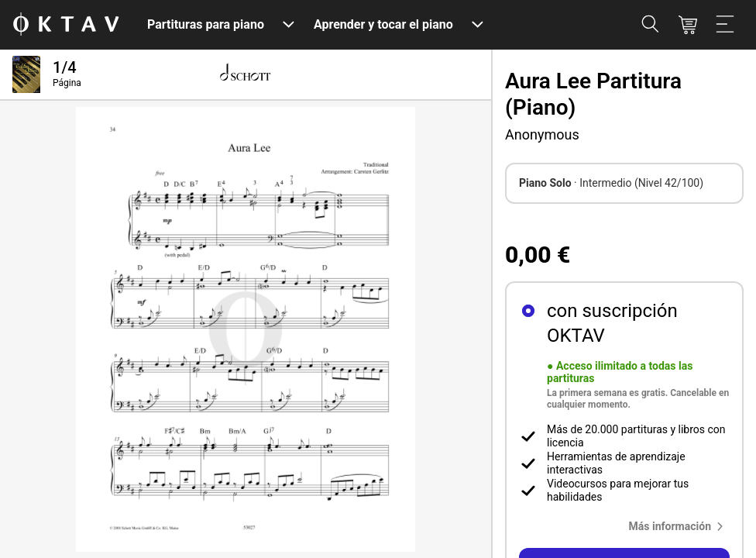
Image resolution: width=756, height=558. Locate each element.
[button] (679, 526)
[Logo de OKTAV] (66, 25)
